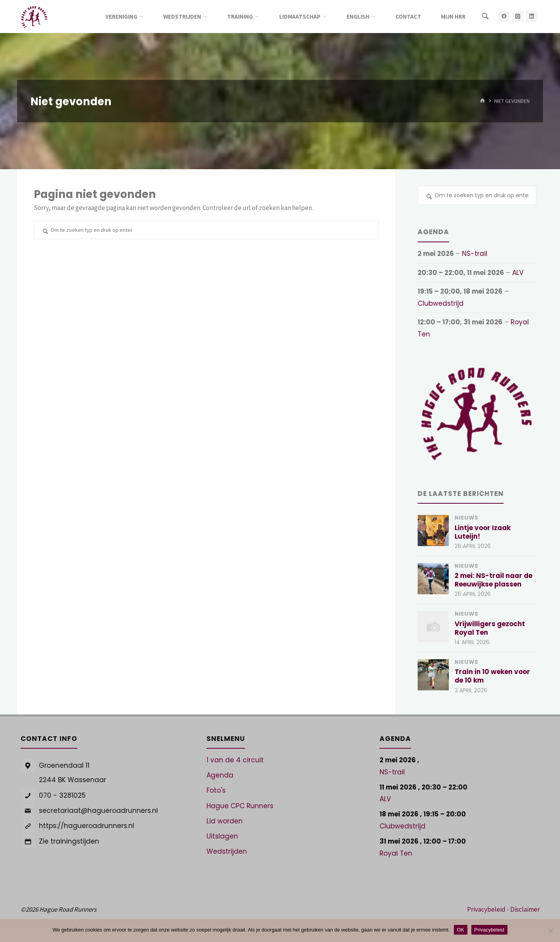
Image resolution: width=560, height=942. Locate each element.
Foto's (216, 790)
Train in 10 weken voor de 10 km (492, 676)
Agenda (220, 775)
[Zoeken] (485, 17)
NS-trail (475, 254)
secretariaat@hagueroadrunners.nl (98, 811)
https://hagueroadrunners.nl (87, 826)
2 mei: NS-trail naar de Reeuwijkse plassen (493, 580)
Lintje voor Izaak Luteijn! (483, 532)
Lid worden (225, 821)
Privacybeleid (486, 909)
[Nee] (550, 931)
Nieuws (466, 518)
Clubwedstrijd (441, 303)
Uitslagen (222, 836)
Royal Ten (396, 853)
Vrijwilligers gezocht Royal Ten (490, 628)
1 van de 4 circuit (235, 760)
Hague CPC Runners (240, 806)
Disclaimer (525, 909)
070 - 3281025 (62, 795)
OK (461, 930)
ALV (518, 273)
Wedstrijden (227, 851)
